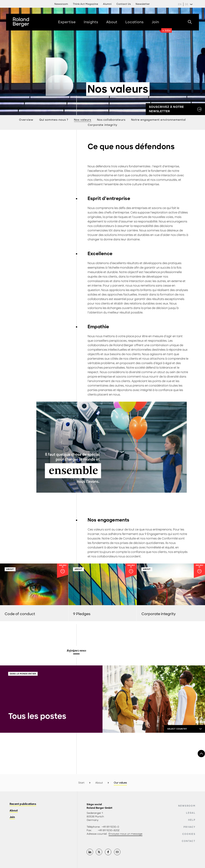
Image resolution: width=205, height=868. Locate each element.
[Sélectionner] (184, 729)
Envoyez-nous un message (125, 834)
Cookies (189, 834)
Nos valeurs (83, 120)
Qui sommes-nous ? (54, 120)
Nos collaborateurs (111, 120)
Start (81, 783)
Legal (191, 813)
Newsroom (61, 4)
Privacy (189, 827)
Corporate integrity (102, 125)
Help (192, 820)
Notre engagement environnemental (158, 120)
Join (12, 817)
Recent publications (23, 804)
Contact (189, 841)
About (99, 783)
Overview (26, 120)
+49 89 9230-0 (110, 827)
